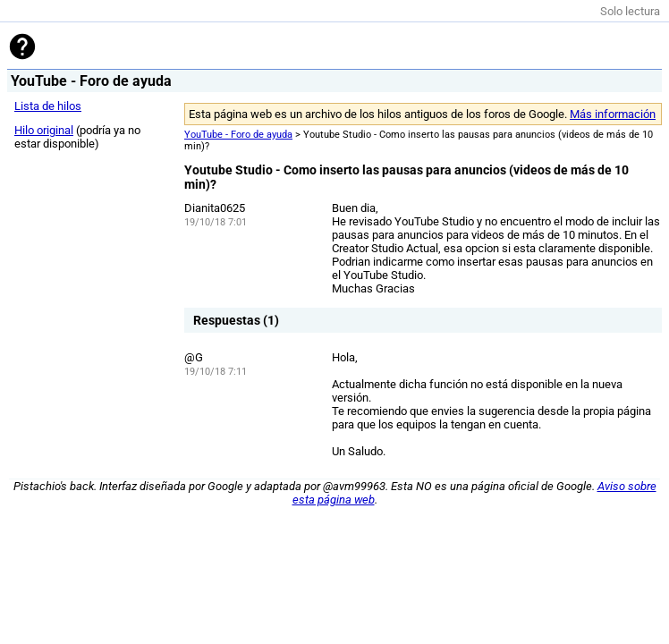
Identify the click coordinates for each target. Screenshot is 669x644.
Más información (613, 114)
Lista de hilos (48, 106)
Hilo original (44, 130)
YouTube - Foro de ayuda (238, 135)
